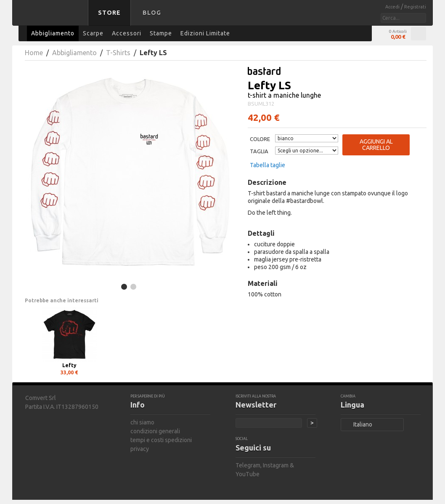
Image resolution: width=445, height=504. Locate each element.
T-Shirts (118, 53)
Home (34, 53)
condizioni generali (155, 431)
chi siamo (142, 422)
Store (109, 13)
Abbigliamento (74, 53)
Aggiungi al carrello (376, 145)
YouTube (248, 474)
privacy (140, 449)
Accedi (393, 7)
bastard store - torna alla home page (52, 18)
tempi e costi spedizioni (161, 440)
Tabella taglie (268, 165)
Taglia (259, 151)
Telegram (248, 465)
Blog (152, 13)
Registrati (415, 7)
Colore (260, 139)
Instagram (276, 465)
